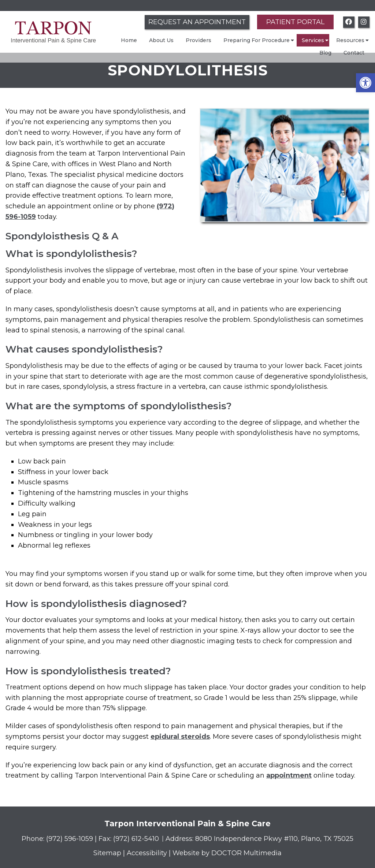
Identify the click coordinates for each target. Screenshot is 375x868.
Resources (350, 40)
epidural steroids (180, 737)
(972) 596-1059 (70, 839)
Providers (198, 40)
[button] (365, 83)
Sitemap (107, 853)
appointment (289, 775)
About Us (161, 40)
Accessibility (147, 853)
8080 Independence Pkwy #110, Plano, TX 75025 (274, 839)
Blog (325, 53)
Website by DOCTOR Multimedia (227, 853)
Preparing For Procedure (257, 40)
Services (313, 40)
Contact (354, 53)
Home (129, 40)
